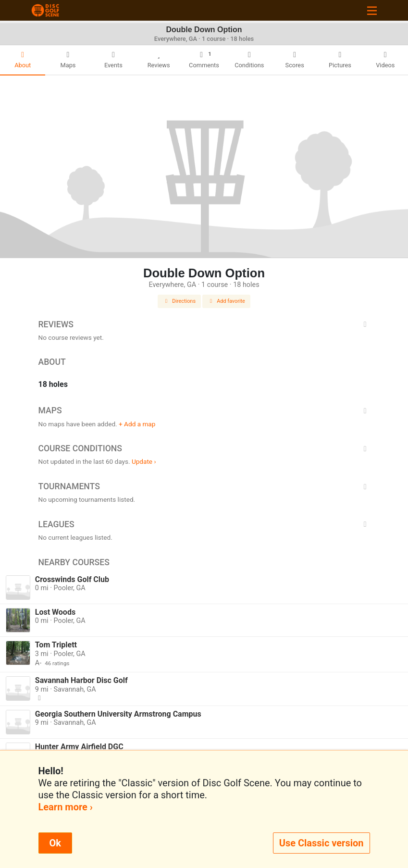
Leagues (204, 524)
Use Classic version (321, 843)
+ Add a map (137, 424)
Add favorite (226, 301)
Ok (55, 843)
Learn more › (66, 807)
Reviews (204, 324)
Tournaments (204, 486)
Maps (204, 410)
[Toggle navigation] (372, 10)
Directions (179, 301)
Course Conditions (204, 448)
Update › (144, 461)
